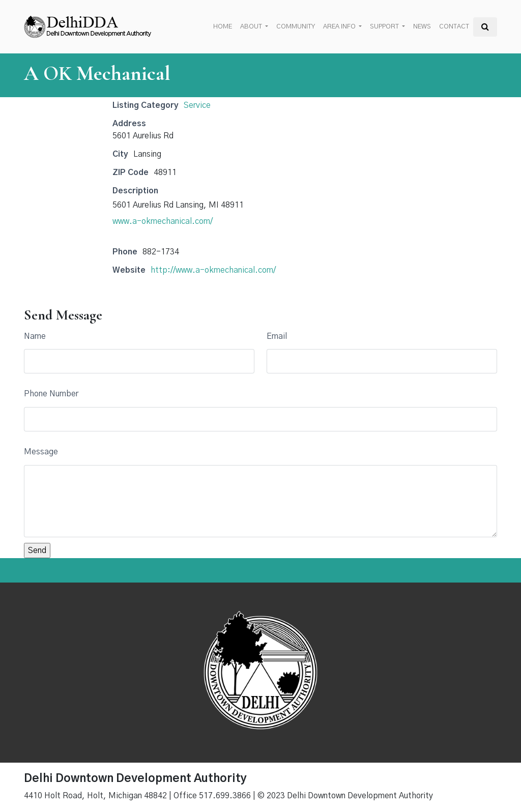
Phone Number (51, 394)
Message (41, 452)
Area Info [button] (340, 27)
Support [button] (385, 27)
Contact (454, 27)
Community (296, 27)
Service (197, 105)
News (422, 27)
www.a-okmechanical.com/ (163, 221)
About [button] (252, 27)
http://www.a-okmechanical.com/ (213, 270)
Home (223, 27)
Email (277, 336)
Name (35, 336)
